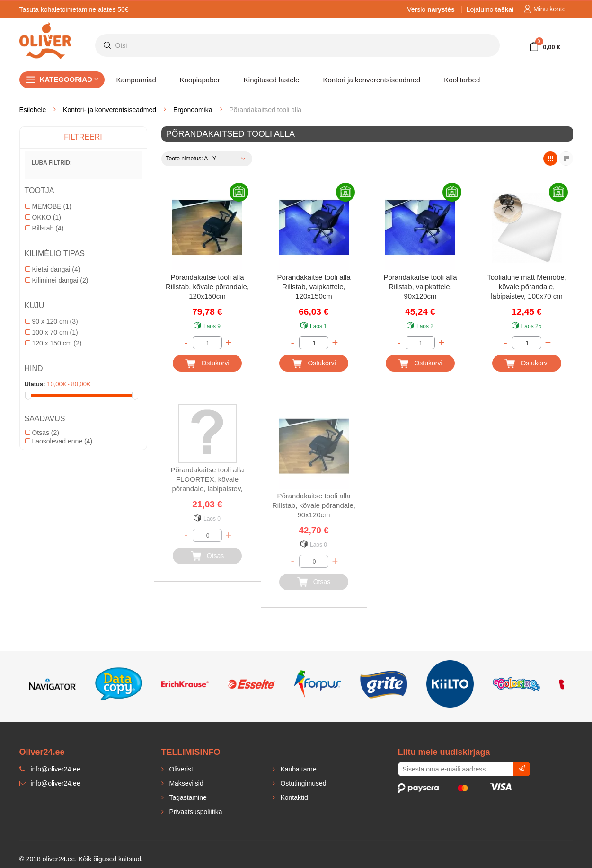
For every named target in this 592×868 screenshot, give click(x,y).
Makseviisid (186, 783)
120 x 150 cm (53, 343)
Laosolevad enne (59, 441)
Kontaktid (293, 797)
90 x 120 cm (52, 321)
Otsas (42, 433)
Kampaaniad (136, 80)
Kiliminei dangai (57, 280)
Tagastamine (187, 797)
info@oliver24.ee (50, 783)
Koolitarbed (462, 80)
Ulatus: (35, 384)
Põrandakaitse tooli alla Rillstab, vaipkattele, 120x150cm (314, 287)
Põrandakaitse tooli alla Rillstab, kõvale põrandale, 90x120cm (314, 505)
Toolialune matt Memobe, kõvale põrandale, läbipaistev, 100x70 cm (527, 287)
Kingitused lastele (272, 80)
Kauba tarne (298, 769)
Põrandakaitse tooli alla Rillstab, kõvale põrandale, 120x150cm (207, 287)
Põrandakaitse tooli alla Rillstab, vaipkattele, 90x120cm (420, 287)
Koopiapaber (200, 80)
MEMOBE (48, 206)
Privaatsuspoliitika (195, 812)
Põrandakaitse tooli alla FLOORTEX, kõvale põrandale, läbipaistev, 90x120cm (207, 480)
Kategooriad (70, 79)
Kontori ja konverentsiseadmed (371, 80)
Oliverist (180, 769)
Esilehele (33, 110)
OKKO (43, 217)
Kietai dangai (53, 269)
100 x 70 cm (52, 332)
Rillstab (44, 228)
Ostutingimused (303, 783)
